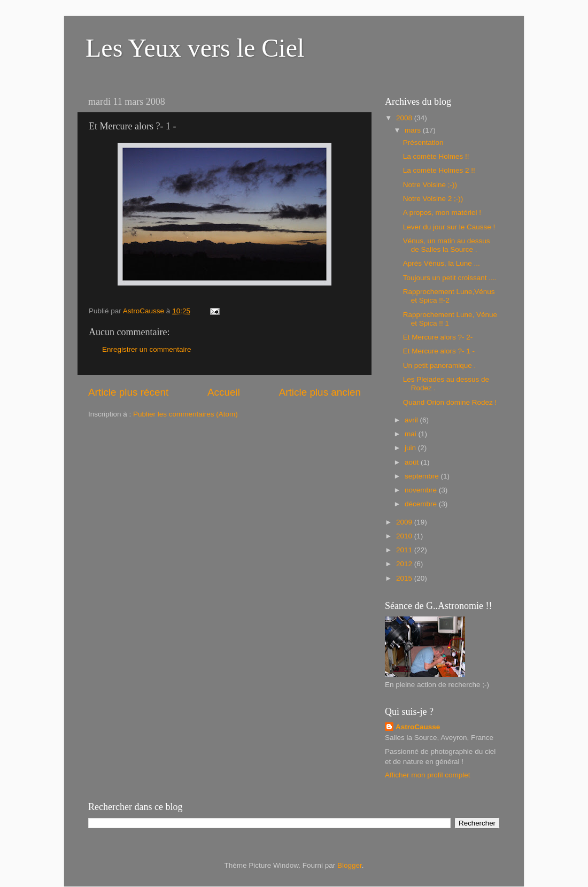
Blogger (350, 865)
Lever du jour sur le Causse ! (449, 227)
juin (411, 448)
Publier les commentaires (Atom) (185, 414)
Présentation (423, 142)
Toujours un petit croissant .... (450, 278)
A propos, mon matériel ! (442, 213)
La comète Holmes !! (436, 156)
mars (414, 130)
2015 (405, 578)
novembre (422, 490)
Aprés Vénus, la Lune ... (442, 263)
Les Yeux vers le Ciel (195, 48)
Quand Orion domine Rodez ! (450, 402)
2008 (405, 118)
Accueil (224, 392)
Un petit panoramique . (440, 365)
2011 (405, 550)
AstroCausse (418, 727)
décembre (422, 504)
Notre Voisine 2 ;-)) (433, 199)
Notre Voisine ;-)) (430, 185)
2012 (405, 564)
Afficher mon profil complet (428, 775)
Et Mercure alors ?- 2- (438, 337)
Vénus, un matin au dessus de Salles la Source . (447, 245)
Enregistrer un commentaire (147, 349)
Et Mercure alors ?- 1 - (439, 351)
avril (412, 420)
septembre (423, 476)
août (413, 462)
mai (412, 434)
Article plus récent (128, 392)
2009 (405, 522)
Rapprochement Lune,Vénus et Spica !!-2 (449, 296)
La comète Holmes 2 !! (439, 170)
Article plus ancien (320, 392)
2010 (405, 536)
